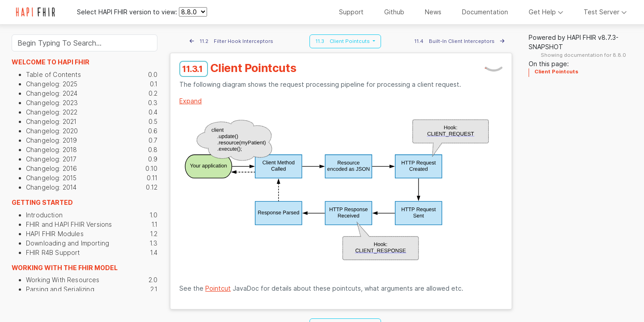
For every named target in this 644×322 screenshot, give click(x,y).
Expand (191, 101)
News (433, 12)
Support (351, 12)
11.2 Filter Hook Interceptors (231, 41)
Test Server (605, 12)
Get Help (546, 12)
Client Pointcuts (556, 72)
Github (394, 12)
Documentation (485, 12)
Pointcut (218, 288)
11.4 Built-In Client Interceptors (459, 41)
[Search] (85, 43)
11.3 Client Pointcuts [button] (343, 41)
